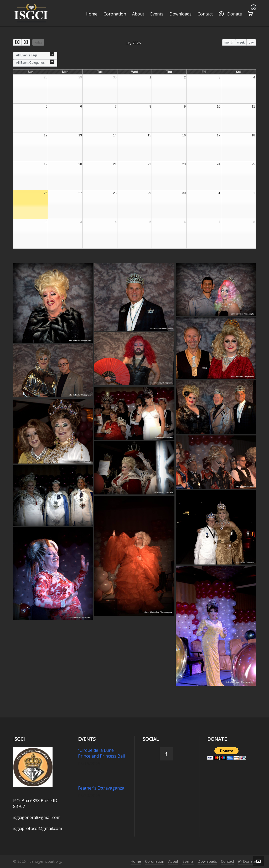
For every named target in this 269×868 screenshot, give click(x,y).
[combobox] (35, 56)
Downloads (207, 861)
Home (136, 861)
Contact (228, 861)
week (241, 42)
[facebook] (166, 754)
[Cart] (250, 13)
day (251, 42)
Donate (247, 861)
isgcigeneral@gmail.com (37, 817)
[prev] (17, 42)
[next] (25, 42)
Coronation (155, 861)
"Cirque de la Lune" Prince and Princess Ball (101, 753)
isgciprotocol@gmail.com (38, 828)
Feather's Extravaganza (101, 788)
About (173, 861)
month (229, 42)
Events (188, 861)
